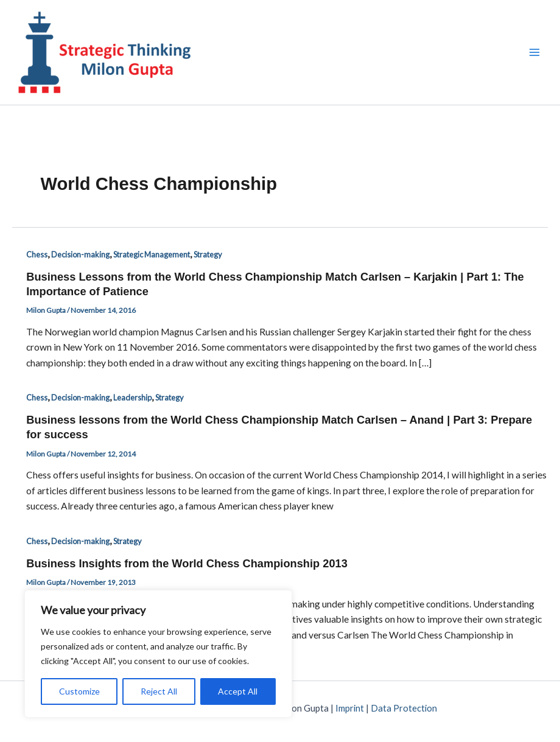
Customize (79, 691)
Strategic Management (152, 254)
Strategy (208, 254)
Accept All (238, 691)
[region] (158, 654)
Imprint (350, 708)
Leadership (132, 397)
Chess (37, 254)
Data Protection (404, 708)
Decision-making (80, 254)
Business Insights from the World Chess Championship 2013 (187, 563)
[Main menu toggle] (535, 52)
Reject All (159, 691)
